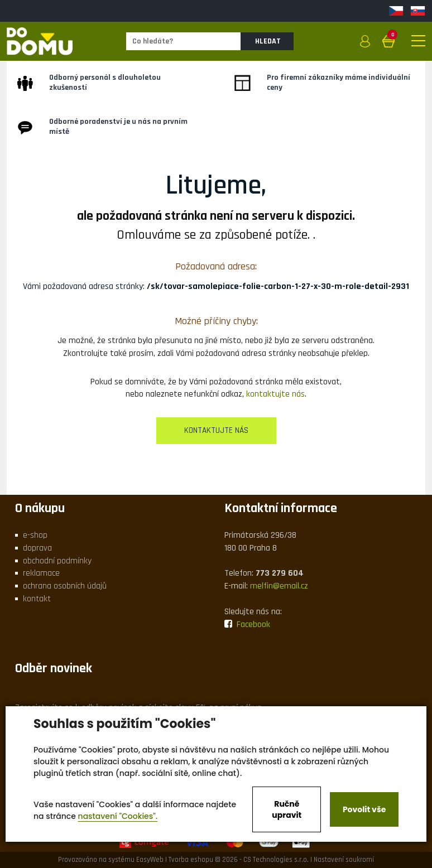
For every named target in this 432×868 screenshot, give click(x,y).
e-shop (35, 535)
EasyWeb (150, 860)
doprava (37, 548)
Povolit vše (364, 809)
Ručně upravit (287, 809)
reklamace (41, 573)
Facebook (247, 625)
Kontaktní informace (281, 508)
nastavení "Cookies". (118, 816)
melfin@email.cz (279, 586)
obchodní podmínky (57, 561)
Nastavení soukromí (344, 860)
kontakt (37, 599)
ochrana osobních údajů (65, 586)
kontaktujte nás (275, 394)
